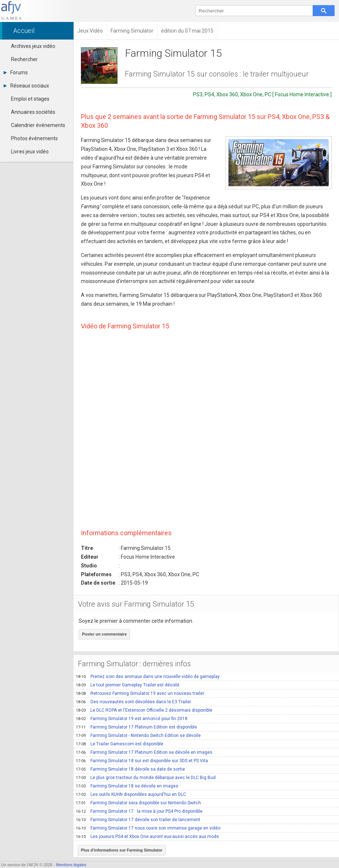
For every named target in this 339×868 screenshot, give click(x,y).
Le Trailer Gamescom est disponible (120, 744)
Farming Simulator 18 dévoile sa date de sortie (130, 769)
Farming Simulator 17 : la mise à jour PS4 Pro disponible (139, 811)
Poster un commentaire (104, 634)
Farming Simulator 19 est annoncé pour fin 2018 (132, 719)
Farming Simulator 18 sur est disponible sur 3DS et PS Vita (142, 761)
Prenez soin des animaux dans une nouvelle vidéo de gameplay (148, 677)
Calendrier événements (38, 125)
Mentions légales (71, 865)
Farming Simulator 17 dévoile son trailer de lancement (138, 820)
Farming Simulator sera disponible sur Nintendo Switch (138, 803)
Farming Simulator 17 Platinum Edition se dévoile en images (144, 752)
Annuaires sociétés (33, 112)
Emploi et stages (30, 99)
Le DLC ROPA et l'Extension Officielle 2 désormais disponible (144, 710)
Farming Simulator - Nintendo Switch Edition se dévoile (138, 735)
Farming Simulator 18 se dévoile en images (127, 786)
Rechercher (24, 59)
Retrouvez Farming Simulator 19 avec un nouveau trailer (140, 693)
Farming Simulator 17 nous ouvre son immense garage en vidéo (148, 828)
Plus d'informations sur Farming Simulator (122, 850)
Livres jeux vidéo (30, 152)
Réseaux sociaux (26, 86)
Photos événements (34, 138)
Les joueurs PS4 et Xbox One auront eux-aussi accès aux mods (147, 837)
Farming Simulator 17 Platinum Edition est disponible (136, 727)
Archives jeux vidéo (33, 46)
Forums (16, 72)
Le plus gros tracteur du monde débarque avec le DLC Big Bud (146, 778)
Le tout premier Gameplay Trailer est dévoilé (128, 685)
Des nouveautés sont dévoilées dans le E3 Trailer (133, 702)
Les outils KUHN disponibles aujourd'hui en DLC (131, 794)
